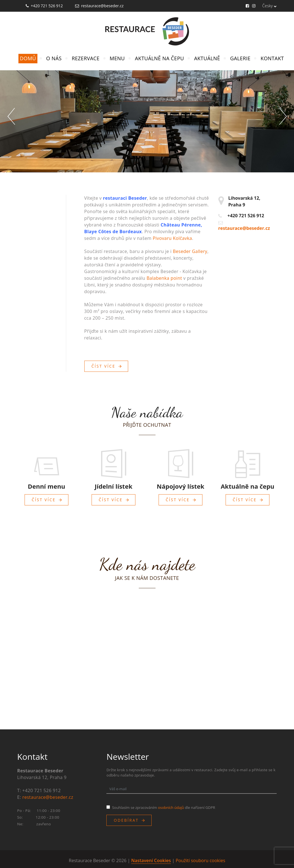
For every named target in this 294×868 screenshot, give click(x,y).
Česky (269, 6)
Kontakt (272, 58)
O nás (54, 58)
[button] (11, 116)
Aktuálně (207, 58)
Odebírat (126, 820)
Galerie (240, 58)
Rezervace (86, 58)
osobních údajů (171, 807)
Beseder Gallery (190, 251)
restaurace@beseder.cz (102, 6)
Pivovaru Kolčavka (172, 238)
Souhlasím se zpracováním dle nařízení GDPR (163, 807)
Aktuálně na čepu (159, 58)
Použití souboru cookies (200, 860)
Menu (117, 58)
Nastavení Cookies (151, 860)
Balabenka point (164, 278)
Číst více (104, 366)
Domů (28, 58)
